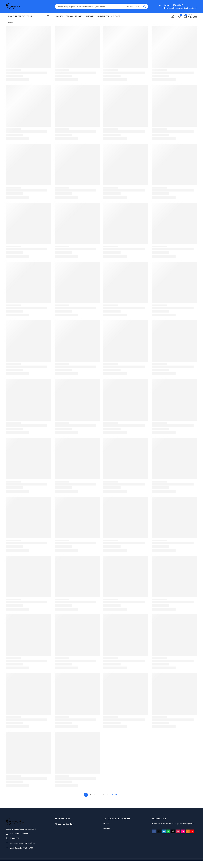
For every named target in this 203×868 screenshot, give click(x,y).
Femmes (107, 828)
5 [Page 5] (103, 795)
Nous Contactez (64, 824)
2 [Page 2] (90, 795)
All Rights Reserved (33, 863)
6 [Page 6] (108, 795)
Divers (106, 823)
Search (144, 6)
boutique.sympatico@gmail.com (23, 843)
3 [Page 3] (95, 795)
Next (115, 795)
